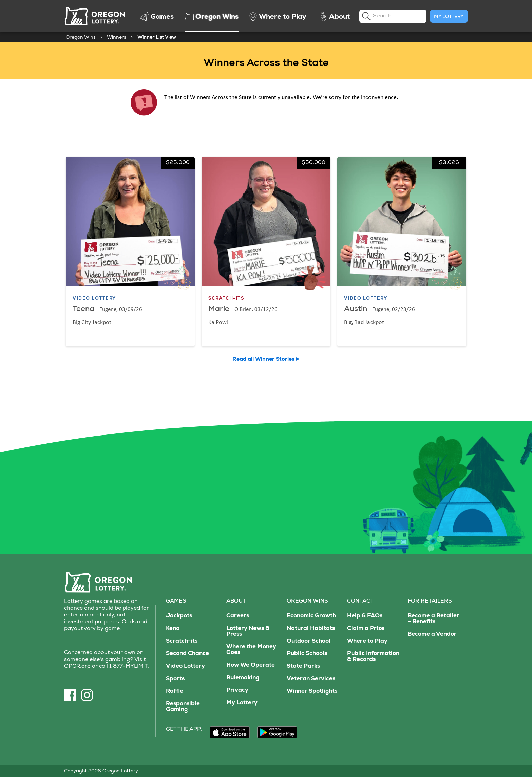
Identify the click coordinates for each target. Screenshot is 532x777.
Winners (117, 38)
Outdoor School (309, 641)
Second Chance (187, 654)
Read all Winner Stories (263, 360)
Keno (173, 629)
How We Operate (251, 665)
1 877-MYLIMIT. (129, 667)
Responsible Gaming (183, 707)
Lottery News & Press (248, 632)
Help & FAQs (365, 616)
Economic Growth (311, 616)
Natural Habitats (311, 629)
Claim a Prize (366, 629)
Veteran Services (311, 679)
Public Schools (307, 654)
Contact (360, 602)
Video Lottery (185, 667)
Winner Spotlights (312, 692)
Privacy (237, 691)
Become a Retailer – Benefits (433, 619)
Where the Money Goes (251, 650)
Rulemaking (243, 678)
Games (176, 602)
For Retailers (430, 602)
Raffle (175, 692)
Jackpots (179, 616)
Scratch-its (182, 641)
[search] (393, 16)
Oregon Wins (81, 38)
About (236, 602)
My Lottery (449, 17)
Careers (238, 616)
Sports (175, 679)
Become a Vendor (432, 635)
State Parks (303, 667)
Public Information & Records (373, 657)
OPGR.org (77, 667)
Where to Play (367, 641)
